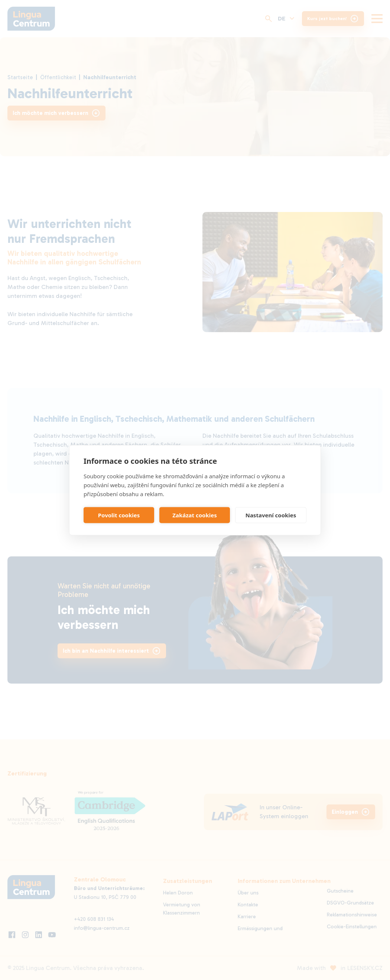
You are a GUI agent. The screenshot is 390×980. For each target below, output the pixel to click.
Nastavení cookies (271, 515)
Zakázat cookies (195, 515)
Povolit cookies (119, 515)
